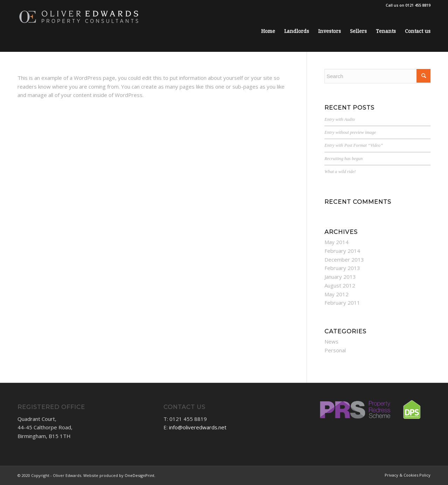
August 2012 (340, 285)
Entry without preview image (350, 132)
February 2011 (342, 303)
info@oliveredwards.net (198, 427)
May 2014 (337, 242)
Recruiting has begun (344, 159)
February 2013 (342, 268)
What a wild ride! (340, 172)
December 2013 (344, 259)
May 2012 (337, 294)
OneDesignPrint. (140, 475)
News (331, 341)
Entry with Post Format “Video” (354, 145)
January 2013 (340, 277)
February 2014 (342, 251)
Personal (335, 350)
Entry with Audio (340, 119)
